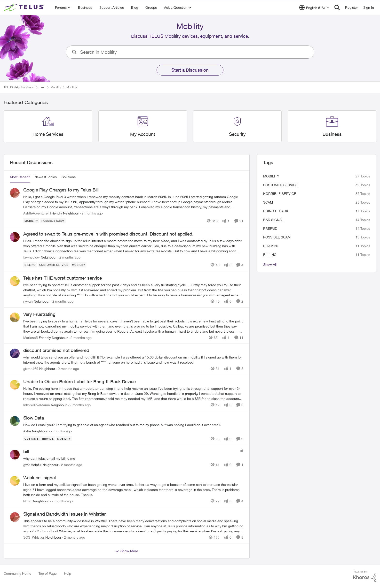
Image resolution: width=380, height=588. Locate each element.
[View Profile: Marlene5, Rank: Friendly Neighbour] (15, 317)
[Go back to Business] (332, 134)
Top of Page (48, 573)
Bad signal (273, 220)
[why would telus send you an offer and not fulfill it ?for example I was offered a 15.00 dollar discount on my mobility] (133, 360)
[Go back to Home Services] (48, 134)
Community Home (17, 573)
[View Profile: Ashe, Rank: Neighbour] (15, 421)
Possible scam (277, 237)
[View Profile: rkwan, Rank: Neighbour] (15, 281)
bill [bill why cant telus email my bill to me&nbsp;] (26, 451)
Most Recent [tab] (20, 177)
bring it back (276, 211)
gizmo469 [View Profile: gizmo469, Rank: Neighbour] (31, 369)
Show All (270, 264)
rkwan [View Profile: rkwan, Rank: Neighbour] (28, 301)
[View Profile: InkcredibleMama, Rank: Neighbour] (15, 385)
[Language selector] (314, 8)
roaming (271, 246)
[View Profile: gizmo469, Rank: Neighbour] (15, 353)
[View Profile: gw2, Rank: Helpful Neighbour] (15, 455)
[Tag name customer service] (54, 265)
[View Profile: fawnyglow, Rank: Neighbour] (15, 237)
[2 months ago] (91, 213)
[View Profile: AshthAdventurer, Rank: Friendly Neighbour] (15, 193)
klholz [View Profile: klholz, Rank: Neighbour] (28, 501)
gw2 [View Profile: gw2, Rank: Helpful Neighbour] (27, 465)
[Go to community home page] (24, 8)
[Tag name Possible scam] (53, 221)
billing (270, 255)
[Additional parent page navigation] (42, 87)
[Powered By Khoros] (365, 576)
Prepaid (270, 228)
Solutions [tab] (69, 177)
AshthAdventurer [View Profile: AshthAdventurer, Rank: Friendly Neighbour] (36, 213)
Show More (127, 551)
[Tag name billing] (30, 265)
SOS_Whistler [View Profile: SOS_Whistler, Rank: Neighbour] (34, 537)
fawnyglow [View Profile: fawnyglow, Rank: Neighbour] (32, 257)
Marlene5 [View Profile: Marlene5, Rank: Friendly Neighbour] (31, 337)
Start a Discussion (190, 70)
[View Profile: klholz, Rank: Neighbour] (15, 481)
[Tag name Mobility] (31, 221)
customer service (281, 185)
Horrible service (280, 194)
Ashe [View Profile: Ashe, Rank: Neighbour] (27, 431)
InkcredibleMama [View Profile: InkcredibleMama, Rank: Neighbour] (37, 405)
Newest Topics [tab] (46, 177)
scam (268, 202)
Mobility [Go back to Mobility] (56, 87)
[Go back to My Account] (143, 134)
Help (67, 573)
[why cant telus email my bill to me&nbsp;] (130, 458)
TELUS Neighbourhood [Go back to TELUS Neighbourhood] (19, 87)
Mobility (271, 176)
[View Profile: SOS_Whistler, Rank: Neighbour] (15, 517)
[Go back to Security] (237, 134)
